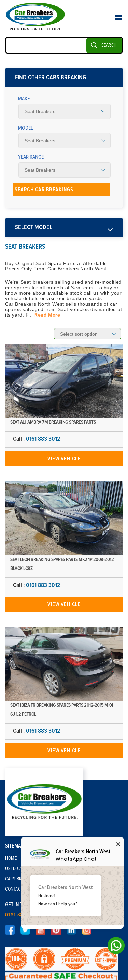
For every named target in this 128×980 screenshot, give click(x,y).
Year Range (31, 157)
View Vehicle (64, 459)
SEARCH (109, 45)
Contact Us (17, 889)
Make (24, 99)
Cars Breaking (21, 879)
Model (26, 128)
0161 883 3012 (43, 439)
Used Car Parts (22, 869)
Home (11, 858)
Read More (47, 315)
